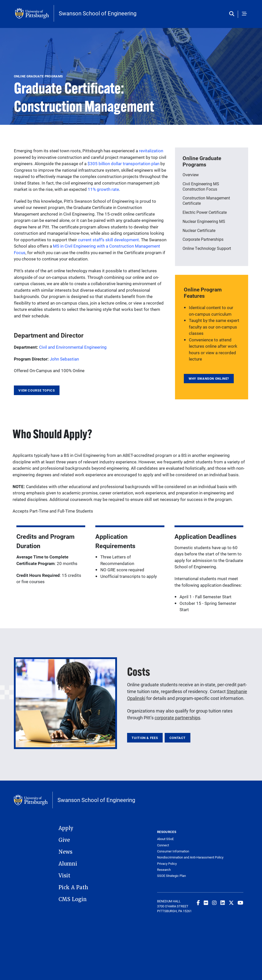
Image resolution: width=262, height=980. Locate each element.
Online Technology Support (207, 248)
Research (164, 870)
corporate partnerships (177, 718)
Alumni (68, 864)
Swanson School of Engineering (98, 13)
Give (64, 840)
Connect (163, 845)
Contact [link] (178, 738)
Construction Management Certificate (206, 200)
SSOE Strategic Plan (171, 876)
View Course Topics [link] (37, 390)
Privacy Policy (167, 864)
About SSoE (165, 839)
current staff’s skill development (108, 240)
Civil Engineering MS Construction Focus (201, 186)
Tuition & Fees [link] (145, 738)
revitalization (151, 151)
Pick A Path (73, 887)
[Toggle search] (233, 14)
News (65, 852)
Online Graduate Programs (202, 161)
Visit (64, 876)
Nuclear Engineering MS (204, 221)
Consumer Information (173, 851)
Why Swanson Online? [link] (209, 378)
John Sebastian (64, 359)
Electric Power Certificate (205, 212)
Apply (66, 828)
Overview (191, 175)
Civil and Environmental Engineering (73, 347)
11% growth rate (103, 189)
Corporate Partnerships (203, 239)
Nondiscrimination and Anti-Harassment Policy (179, 857)
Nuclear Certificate (199, 230)
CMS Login (73, 899)
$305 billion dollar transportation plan (123, 164)
